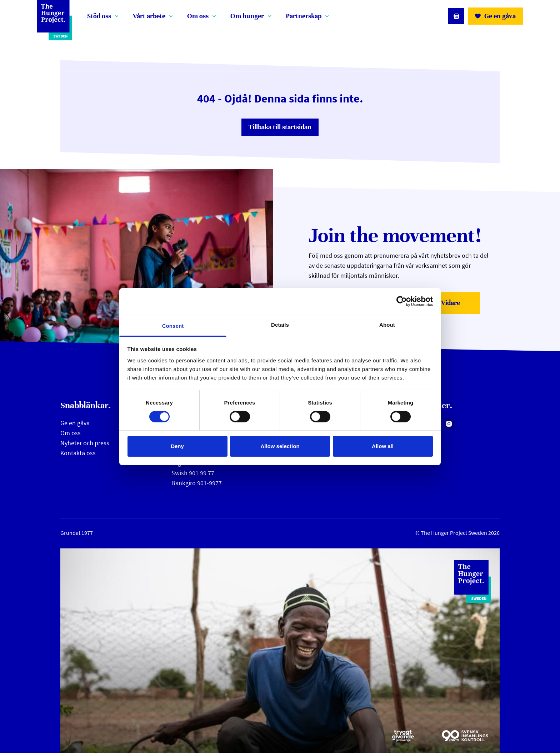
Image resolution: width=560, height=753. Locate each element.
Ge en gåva (75, 423)
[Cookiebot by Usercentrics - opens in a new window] (402, 301)
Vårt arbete (149, 16)
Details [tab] (280, 324)
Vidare (458, 305)
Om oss (198, 16)
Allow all (383, 446)
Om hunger (247, 16)
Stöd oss (99, 16)
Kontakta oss (78, 453)
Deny (177, 446)
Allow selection (280, 446)
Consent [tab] (173, 325)
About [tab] (387, 324)
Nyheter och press (85, 443)
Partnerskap (304, 16)
